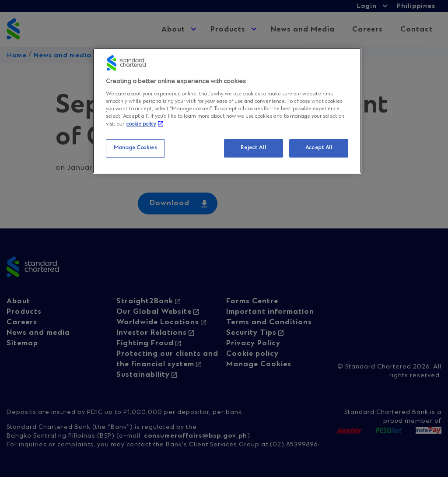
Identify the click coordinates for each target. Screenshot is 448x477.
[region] (227, 111)
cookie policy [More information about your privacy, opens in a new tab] (141, 124)
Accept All (319, 148)
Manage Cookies (135, 148)
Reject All (253, 148)
